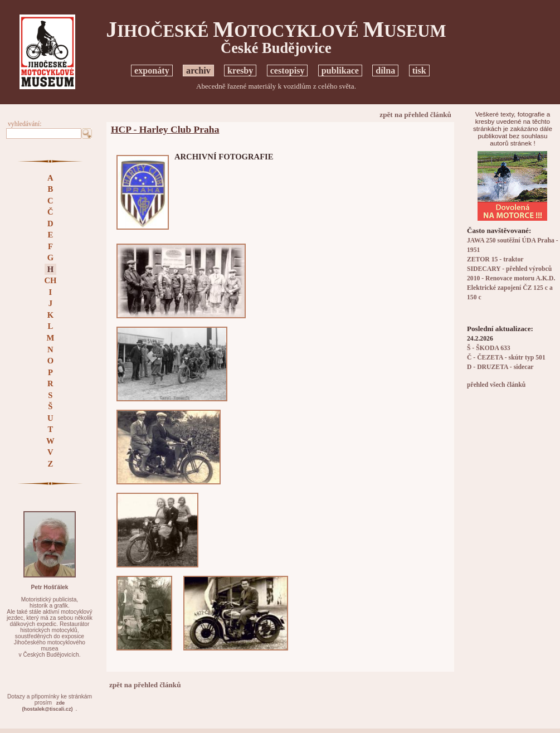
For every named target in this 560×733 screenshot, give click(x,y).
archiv (198, 71)
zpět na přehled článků (415, 115)
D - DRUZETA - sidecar (500, 367)
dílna (385, 71)
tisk (419, 71)
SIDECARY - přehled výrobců (509, 269)
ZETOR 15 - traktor (495, 259)
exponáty (152, 71)
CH (50, 280)
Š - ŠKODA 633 (489, 348)
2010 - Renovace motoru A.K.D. (511, 278)
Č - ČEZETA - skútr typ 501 (506, 358)
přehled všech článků (496, 385)
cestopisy (288, 71)
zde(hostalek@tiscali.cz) (47, 706)
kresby (240, 71)
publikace (340, 71)
